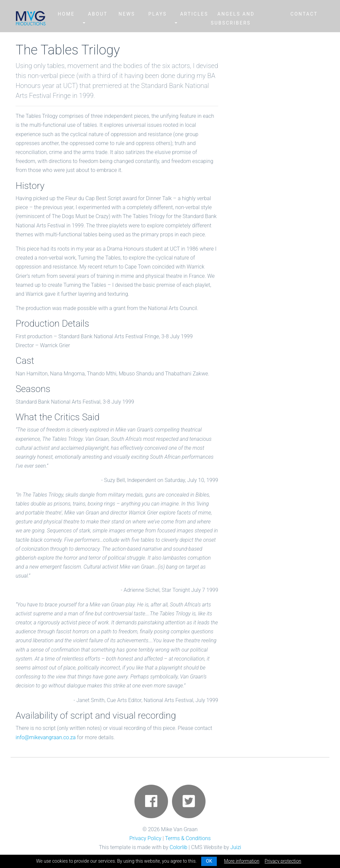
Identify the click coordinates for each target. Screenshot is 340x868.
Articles (194, 14)
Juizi (236, 847)
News (127, 14)
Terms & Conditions (188, 838)
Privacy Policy (145, 838)
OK (209, 861)
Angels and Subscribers (233, 18)
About (98, 14)
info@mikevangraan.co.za (46, 737)
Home (66, 14)
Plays (158, 14)
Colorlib (178, 847)
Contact (304, 14)
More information (242, 861)
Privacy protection (283, 861)
